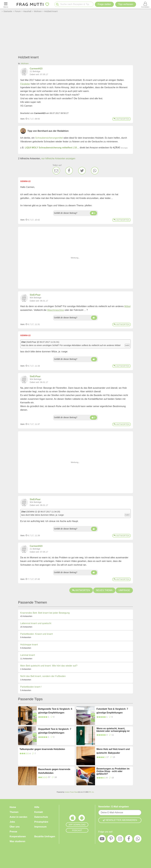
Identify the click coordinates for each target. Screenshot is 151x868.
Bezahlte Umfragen (45, 836)
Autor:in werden (18, 817)
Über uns (15, 827)
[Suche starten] (57, 4)
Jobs (12, 822)
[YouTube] (102, 839)
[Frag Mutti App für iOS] (72, 819)
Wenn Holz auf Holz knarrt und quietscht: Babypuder (113, 751)
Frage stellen (104, 4)
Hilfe (37, 807)
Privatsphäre (41, 822)
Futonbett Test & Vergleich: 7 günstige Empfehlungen (112, 711)
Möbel (127, 306)
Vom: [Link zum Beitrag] (23, 119)
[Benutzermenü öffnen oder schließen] (145, 4)
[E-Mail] (56, 171)
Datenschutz (41, 817)
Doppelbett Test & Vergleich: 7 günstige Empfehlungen (55, 731)
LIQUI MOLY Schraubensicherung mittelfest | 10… (52, 148)
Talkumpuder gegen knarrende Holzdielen (42, 749)
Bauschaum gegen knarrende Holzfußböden (54, 771)
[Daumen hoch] (93, 213)
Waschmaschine (55, 310)
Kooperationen (18, 836)
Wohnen (25, 63)
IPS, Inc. (92, 792)
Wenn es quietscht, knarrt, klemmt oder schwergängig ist (113, 730)
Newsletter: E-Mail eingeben (114, 807)
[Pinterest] (111, 839)
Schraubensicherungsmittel (49, 138)
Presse (13, 832)
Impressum (40, 827)
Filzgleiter (25, 84)
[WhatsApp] (95, 171)
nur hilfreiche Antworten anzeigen (58, 159)
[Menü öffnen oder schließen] (6, 4)
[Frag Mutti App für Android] (82, 819)
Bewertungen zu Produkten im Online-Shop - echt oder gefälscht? (113, 771)
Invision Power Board (72, 792)
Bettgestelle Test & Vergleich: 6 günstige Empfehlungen (55, 711)
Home (13, 807)
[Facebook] (69, 171)
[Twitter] (82, 171)
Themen (14, 812)
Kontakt (39, 812)
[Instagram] (120, 839)
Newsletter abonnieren (120, 820)
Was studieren (17, 841)
